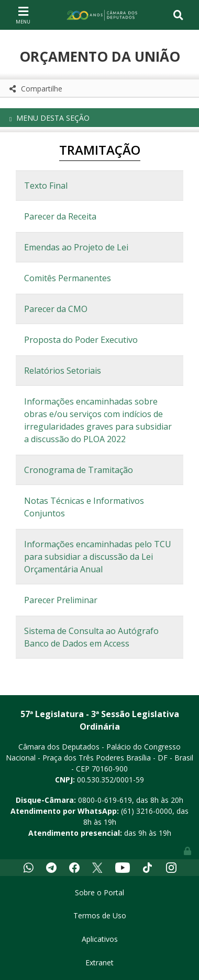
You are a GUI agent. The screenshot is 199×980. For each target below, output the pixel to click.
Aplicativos (100, 939)
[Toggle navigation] (23, 15)
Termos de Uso (100, 915)
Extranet (99, 962)
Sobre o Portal (99, 892)
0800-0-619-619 (105, 800)
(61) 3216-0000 (147, 811)
